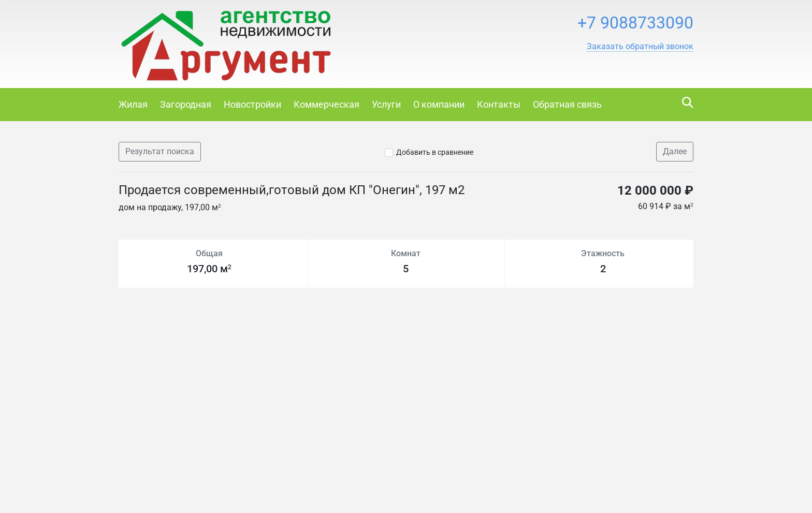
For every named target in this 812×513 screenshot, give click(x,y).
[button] (640, 47)
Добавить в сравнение (435, 152)
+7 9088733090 (635, 23)
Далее (675, 151)
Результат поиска (160, 151)
